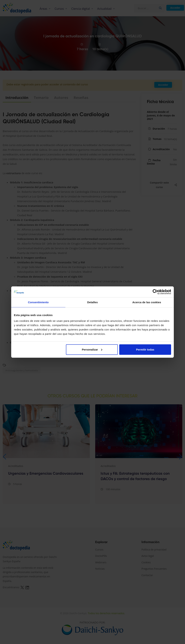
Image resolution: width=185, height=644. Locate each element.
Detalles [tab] (92, 302)
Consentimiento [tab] (38, 302)
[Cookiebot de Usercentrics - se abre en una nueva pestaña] (155, 292)
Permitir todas (145, 349)
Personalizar (92, 349)
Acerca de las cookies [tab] (147, 302)
